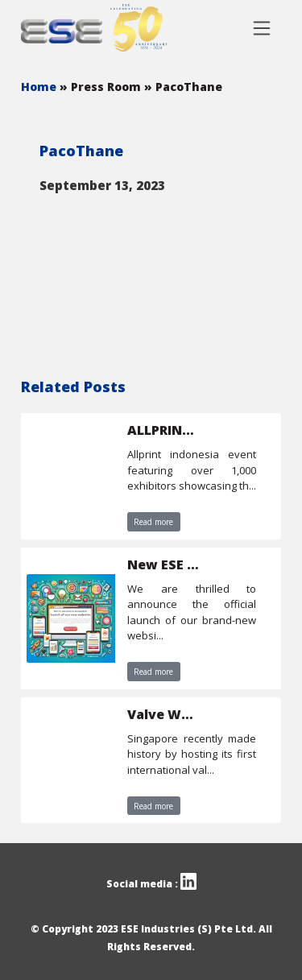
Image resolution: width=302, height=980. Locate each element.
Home (40, 87)
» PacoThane (183, 87)
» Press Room (102, 87)
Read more (153, 522)
